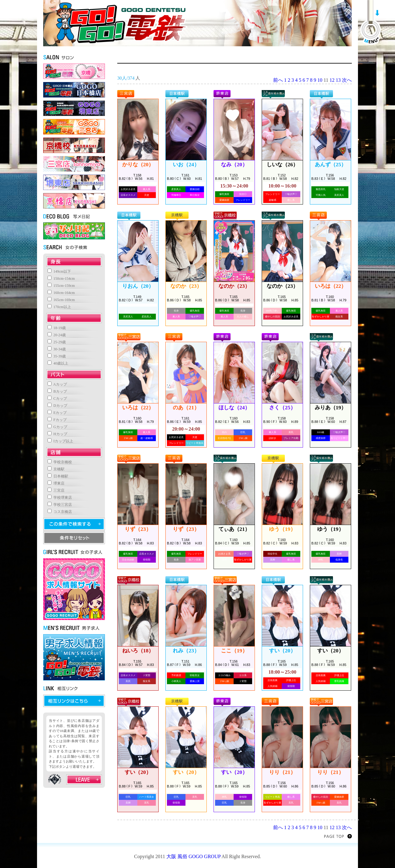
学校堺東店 (60, 498)
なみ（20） (234, 165)
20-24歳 (57, 335)
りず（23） (138, 529)
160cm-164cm (61, 293)
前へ (278, 80)
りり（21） (282, 772)
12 (332, 80)
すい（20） (282, 651)
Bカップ (57, 391)
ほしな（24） (234, 408)
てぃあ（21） (234, 529)
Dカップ (57, 406)
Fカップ (57, 420)
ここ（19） (234, 651)
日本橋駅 (58, 476)
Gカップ (57, 427)
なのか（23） (186, 286)
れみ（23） (186, 651)
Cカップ (57, 399)
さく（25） (282, 408)
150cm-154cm (61, 279)
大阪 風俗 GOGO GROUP (193, 856)
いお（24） (186, 165)
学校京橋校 (60, 462)
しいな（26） (282, 165)
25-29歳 (57, 342)
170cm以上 (59, 307)
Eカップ (57, 413)
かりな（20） (138, 165)
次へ (347, 80)
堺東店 (56, 483)
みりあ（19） (331, 408)
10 (320, 80)
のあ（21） (186, 408)
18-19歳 (57, 328)
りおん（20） (138, 286)
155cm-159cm (61, 286)
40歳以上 (58, 363)
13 (338, 80)
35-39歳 (57, 356)
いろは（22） (331, 286)
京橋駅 (56, 469)
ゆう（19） (282, 529)
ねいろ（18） (138, 651)
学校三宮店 (60, 505)
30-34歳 (57, 349)
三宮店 (56, 490)
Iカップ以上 (60, 441)
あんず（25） (331, 165)
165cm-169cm (61, 300)
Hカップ (57, 434)
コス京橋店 (60, 512)
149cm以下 (59, 271)
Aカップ (57, 384)
